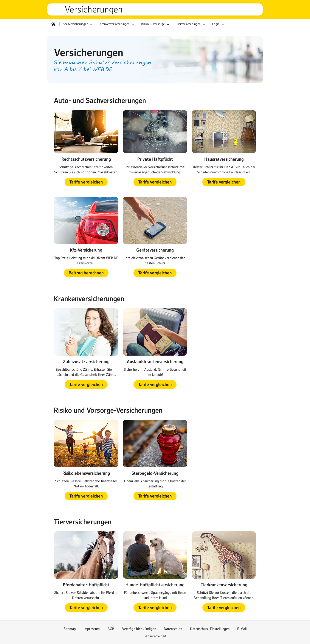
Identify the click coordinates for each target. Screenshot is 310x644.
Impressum (92, 629)
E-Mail (242, 629)
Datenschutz (173, 629)
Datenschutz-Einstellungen (210, 629)
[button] (86, 182)
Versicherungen (94, 9)
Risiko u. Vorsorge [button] (156, 24)
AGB (111, 629)
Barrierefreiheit (155, 636)
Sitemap (70, 629)
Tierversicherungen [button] (191, 24)
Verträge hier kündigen (139, 629)
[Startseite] (53, 24)
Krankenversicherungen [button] (118, 24)
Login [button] (219, 24)
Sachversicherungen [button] (78, 24)
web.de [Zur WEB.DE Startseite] (58, 9)
